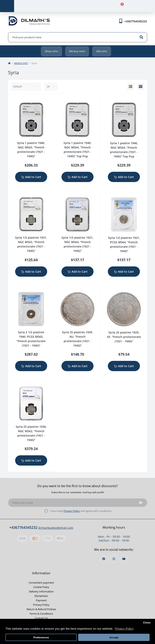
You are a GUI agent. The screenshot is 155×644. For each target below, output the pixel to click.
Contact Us (41, 618)
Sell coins (102, 51)
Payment (41, 600)
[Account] (49, 6)
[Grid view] (141, 87)
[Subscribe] (141, 503)
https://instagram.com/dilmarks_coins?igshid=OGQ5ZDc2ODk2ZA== (114, 559)
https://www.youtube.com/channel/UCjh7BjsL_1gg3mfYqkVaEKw (124, 559)
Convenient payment (41, 583)
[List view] (131, 87)
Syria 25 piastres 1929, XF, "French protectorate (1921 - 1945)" (124, 337)
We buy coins (77, 51)
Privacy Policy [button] (124, 629)
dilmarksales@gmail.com (56, 528)
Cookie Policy (41, 587)
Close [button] (147, 623)
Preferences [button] (41, 637)
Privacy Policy (72, 511)
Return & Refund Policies (41, 609)
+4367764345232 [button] (23, 528)
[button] (136, 21)
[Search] (141, 37)
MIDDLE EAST (21, 63)
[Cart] (120, 6)
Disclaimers (41, 596)
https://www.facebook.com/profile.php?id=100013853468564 (104, 559)
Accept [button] (114, 637)
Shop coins (51, 51)
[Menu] (7, 6)
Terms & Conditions (41, 614)
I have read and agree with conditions (81, 511)
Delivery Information (41, 591)
